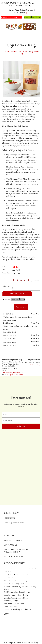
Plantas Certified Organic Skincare (17, 609)
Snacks (29, 575)
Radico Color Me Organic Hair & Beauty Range (20, 588)
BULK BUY (19, 603)
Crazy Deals (23, 595)
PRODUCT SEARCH (13, 541)
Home (7, 51)
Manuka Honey (10, 595)
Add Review (21, 307)
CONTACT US (10, 545)
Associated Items (18, 299)
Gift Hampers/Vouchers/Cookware (18, 592)
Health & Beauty (10, 606)
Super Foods (8, 584)
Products (14, 51)
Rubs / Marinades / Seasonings (16, 581)
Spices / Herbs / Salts (29, 569)
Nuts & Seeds (24, 51)
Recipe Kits (19, 584)
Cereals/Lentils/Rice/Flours (14, 575)
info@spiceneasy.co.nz (15, 375)
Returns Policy (35, 365)
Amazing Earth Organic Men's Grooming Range (16, 599)
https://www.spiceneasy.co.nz (13, 372)
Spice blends (8, 578)
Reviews (6, 299)
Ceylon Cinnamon (11, 569)
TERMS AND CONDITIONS (16, 550)
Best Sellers (8, 603)
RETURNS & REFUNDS (15, 556)
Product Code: (6, 273)
